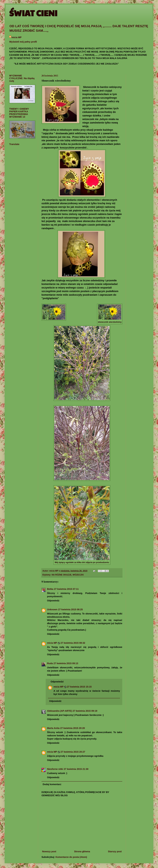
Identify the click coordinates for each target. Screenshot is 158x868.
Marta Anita (53, 728)
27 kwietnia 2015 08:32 (73, 643)
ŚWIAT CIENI (33, 13)
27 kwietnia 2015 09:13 (66, 663)
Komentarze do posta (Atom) (71, 857)
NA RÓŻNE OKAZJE (62, 575)
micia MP (17, 37)
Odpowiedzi (57, 682)
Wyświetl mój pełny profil (23, 42)
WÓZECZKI (78, 575)
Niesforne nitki (55, 769)
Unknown (52, 609)
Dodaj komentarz (52, 784)
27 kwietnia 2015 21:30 (76, 769)
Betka (50, 589)
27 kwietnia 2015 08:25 (70, 609)
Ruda (50, 663)
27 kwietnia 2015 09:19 (85, 711)
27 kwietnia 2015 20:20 (72, 728)
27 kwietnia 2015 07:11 (66, 589)
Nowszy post (49, 851)
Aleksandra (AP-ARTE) (60, 711)
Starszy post (115, 851)
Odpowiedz (53, 601)
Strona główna (82, 851)
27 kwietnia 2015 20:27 (73, 752)
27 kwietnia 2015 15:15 (79, 687)
